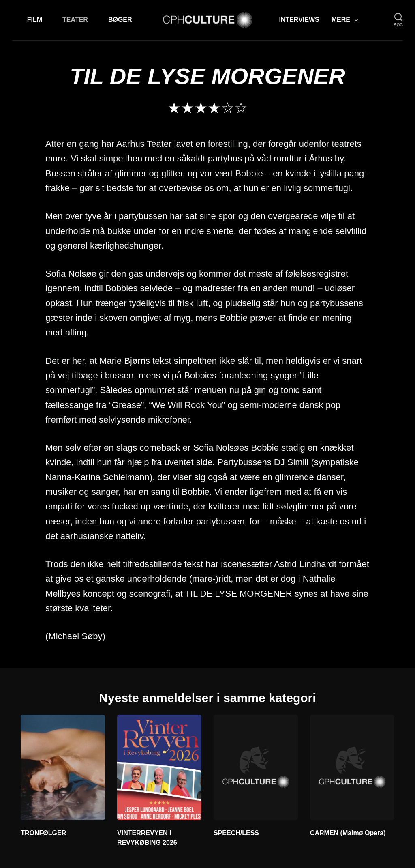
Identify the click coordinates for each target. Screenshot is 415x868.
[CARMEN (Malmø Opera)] (352, 767)
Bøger (120, 20)
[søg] (398, 20)
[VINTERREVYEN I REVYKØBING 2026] (159, 767)
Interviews (299, 20)
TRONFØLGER (43, 833)
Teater (75, 20)
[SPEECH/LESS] (256, 767)
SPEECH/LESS (236, 833)
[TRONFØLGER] (63, 767)
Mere (346, 20)
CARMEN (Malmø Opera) (348, 833)
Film (35, 20)
